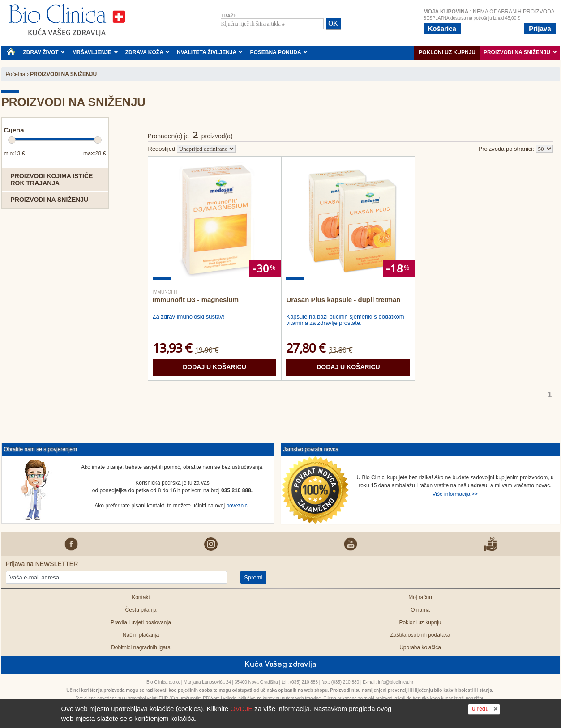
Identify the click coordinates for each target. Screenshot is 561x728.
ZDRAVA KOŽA (148, 52)
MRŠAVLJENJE (95, 52)
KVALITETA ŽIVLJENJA (210, 52)
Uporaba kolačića (420, 647)
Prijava (540, 28)
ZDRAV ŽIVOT (44, 52)
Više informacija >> (455, 494)
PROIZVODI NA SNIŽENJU (520, 52)
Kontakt (141, 597)
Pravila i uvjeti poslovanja (141, 622)
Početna (16, 74)
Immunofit (165, 292)
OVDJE (241, 709)
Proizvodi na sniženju (50, 200)
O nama (420, 610)
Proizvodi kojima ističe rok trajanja (52, 179)
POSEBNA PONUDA (278, 52)
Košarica (442, 28)
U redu (486, 708)
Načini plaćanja (141, 635)
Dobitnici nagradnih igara (141, 647)
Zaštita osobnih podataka (420, 635)
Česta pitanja (141, 610)
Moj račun (420, 597)
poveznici (237, 506)
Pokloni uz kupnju (447, 52)
